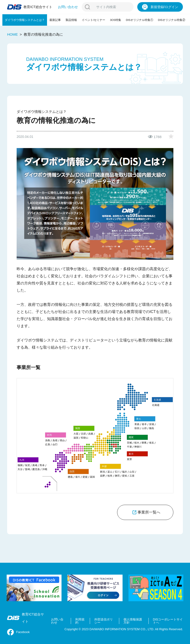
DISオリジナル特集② (172, 20)
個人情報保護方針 (133, 621)
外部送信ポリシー (104, 621)
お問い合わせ (57, 621)
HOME (12, 34)
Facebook (18, 632)
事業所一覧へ (149, 512)
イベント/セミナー (93, 20)
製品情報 (71, 20)
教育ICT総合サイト (26, 618)
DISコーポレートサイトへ (168, 621)
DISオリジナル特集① (140, 20)
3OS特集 (116, 20)
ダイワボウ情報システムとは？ (25, 20)
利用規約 (80, 621)
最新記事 (55, 20)
